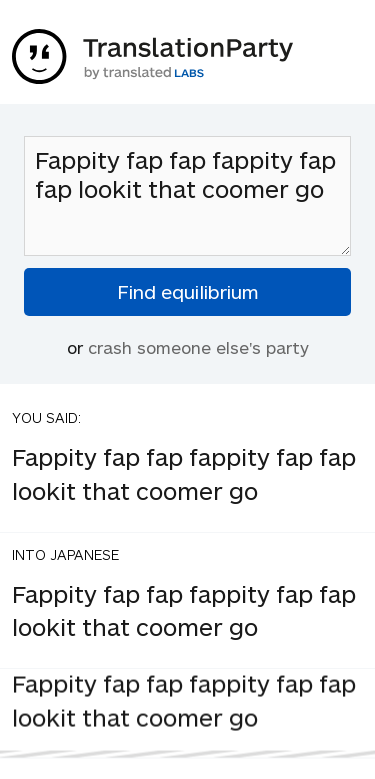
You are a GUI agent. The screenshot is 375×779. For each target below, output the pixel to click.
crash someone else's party (198, 347)
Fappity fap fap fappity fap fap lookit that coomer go (187, 196)
